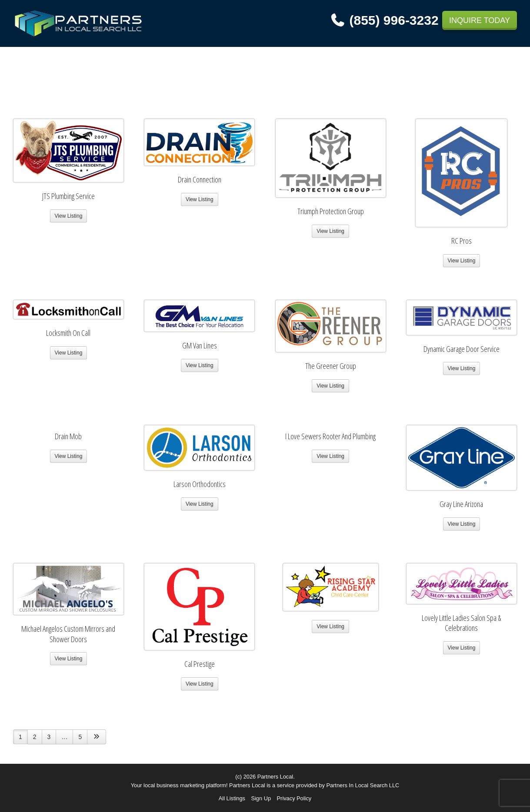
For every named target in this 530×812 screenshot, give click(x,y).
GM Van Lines (200, 345)
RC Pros (462, 241)
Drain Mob (68, 436)
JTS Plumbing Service (68, 196)
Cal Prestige (200, 664)
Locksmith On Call (68, 333)
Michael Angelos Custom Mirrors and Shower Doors (68, 634)
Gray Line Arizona (461, 504)
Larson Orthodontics (200, 484)
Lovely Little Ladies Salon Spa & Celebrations (461, 623)
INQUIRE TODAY (480, 20)
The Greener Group (331, 366)
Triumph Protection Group (331, 211)
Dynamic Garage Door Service (462, 349)
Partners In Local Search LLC (363, 785)
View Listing (69, 216)
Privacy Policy (294, 798)
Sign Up (261, 798)
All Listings (232, 798)
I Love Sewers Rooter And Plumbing (330, 436)
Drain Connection (200, 179)
